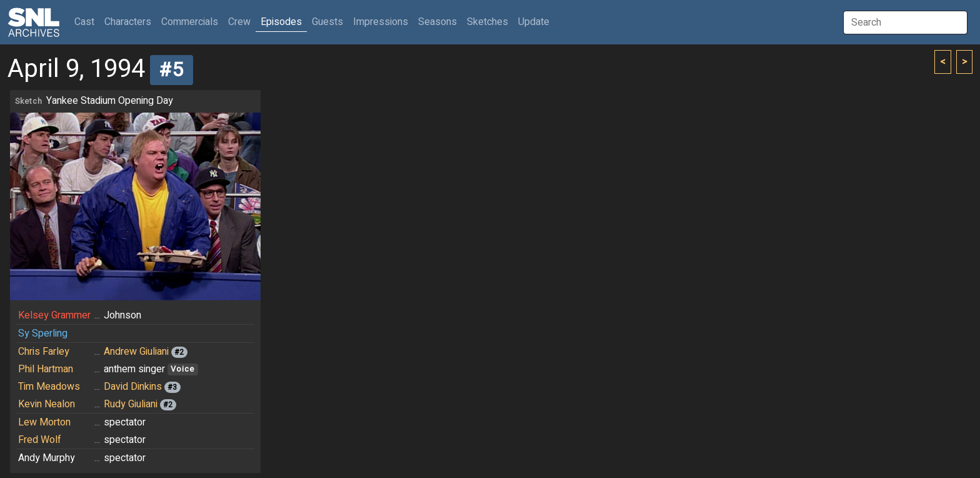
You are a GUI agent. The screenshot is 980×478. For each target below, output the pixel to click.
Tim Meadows (49, 387)
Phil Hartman (46, 369)
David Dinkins (133, 387)
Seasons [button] (437, 22)
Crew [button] (239, 22)
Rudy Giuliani (131, 404)
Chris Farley (44, 352)
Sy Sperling (43, 333)
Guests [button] (327, 22)
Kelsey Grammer (54, 315)
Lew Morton (44, 422)
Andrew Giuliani (136, 352)
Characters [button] (128, 22)
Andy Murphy (47, 458)
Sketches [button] (487, 22)
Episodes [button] (281, 22)
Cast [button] (87, 22)
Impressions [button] (381, 22)
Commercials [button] (190, 22)
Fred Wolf (40, 440)
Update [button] (534, 22)
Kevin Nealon (47, 404)
